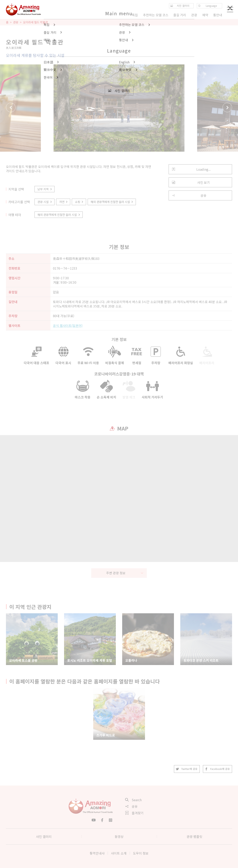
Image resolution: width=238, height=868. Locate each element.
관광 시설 (45, 202)
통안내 (218, 15)
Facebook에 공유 (217, 769)
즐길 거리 (180, 15)
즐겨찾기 (134, 813)
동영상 (119, 836)
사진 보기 (191, 182)
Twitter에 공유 (187, 769)
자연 (64, 202)
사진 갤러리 (44, 836)
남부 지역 (45, 189)
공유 (189, 195)
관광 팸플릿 (194, 836)
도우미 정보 (141, 853)
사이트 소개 (119, 853)
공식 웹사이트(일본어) (68, 325)
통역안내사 (97, 853)
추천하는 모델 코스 (156, 15)
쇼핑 (79, 202)
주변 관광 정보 (125, 573)
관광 (16, 22)
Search (133, 800)
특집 (135, 15)
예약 (205, 15)
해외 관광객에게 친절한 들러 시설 (112, 202)
